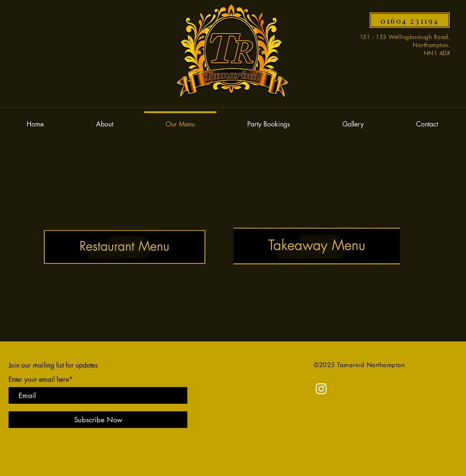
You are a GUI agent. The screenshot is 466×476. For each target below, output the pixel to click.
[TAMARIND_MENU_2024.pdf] (125, 248)
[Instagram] (321, 389)
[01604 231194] (410, 20)
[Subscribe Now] (98, 420)
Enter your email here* (41, 379)
